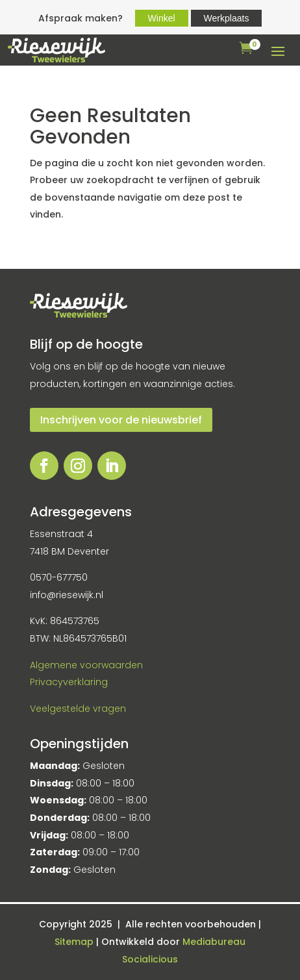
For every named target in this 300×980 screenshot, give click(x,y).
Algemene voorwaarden (86, 665)
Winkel (162, 18)
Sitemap (75, 942)
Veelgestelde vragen (78, 709)
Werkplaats (227, 18)
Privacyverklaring (69, 682)
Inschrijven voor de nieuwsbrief (121, 420)
